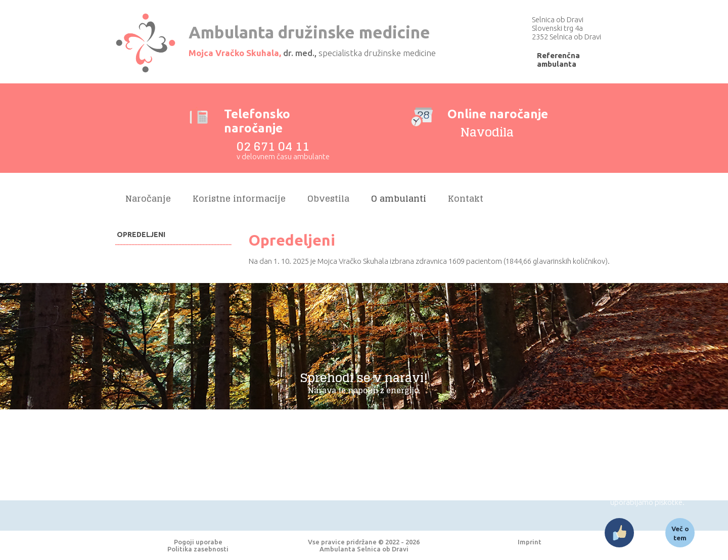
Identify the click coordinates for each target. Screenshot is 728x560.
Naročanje (148, 198)
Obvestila (328, 198)
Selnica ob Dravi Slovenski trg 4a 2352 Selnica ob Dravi (566, 28)
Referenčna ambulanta (558, 60)
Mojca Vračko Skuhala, (235, 53)
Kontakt (466, 198)
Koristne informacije (239, 198)
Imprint (530, 542)
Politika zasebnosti (198, 549)
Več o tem (680, 533)
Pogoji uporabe (198, 542)
